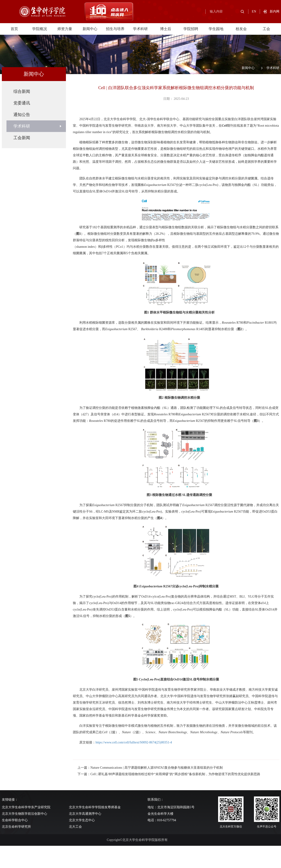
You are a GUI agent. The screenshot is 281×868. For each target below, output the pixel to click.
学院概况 (40, 29)
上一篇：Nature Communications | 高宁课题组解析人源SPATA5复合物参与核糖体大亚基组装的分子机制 (150, 768)
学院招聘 (191, 29)
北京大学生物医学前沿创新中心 (25, 814)
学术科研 (140, 29)
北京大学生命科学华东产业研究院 (26, 807)
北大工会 (75, 827)
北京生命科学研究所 (16, 827)
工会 (266, 29)
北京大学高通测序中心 (85, 814)
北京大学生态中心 (82, 820)
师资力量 (65, 29)
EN (254, 11)
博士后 (166, 29)
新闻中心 (90, 29)
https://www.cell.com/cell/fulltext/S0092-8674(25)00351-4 (134, 742)
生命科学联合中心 (15, 820)
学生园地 (216, 29)
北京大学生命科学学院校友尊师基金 (95, 807)
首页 (14, 29)
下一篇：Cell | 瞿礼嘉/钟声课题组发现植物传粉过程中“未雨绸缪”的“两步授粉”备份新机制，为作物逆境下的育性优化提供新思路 (169, 774)
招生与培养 (115, 29)
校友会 (241, 29)
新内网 (275, 11)
